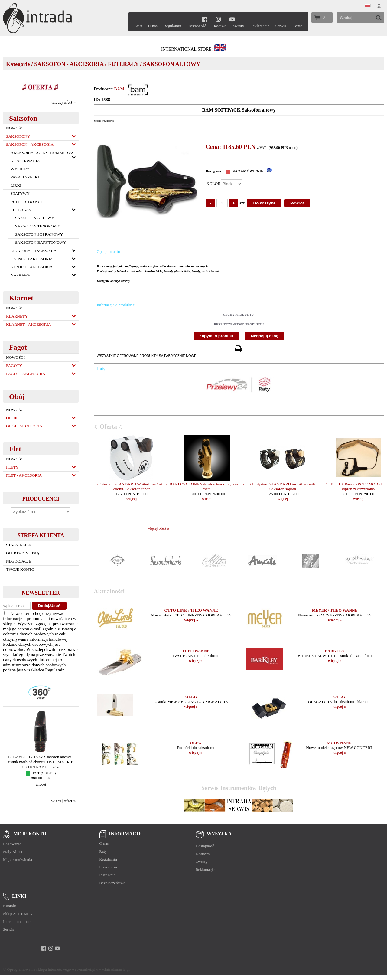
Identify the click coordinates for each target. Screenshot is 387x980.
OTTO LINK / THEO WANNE (191, 610)
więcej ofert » (63, 102)
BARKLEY (335, 651)
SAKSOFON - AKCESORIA (69, 64)
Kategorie (18, 64)
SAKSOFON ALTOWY (172, 64)
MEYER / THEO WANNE (335, 610)
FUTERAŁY (123, 64)
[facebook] (205, 19)
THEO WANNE (196, 651)
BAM (119, 89)
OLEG (191, 697)
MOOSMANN (339, 743)
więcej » (191, 620)
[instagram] (218, 19)
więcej (41, 784)
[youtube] (232, 19)
